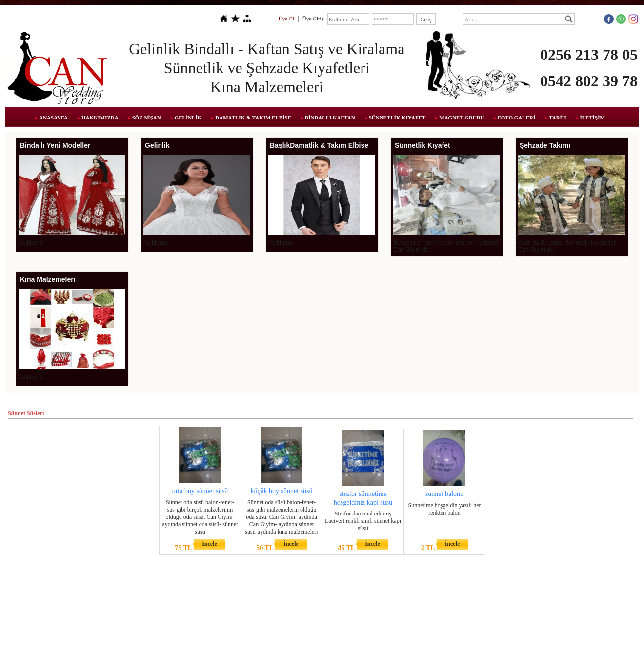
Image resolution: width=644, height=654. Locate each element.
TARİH (557, 118)
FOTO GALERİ (516, 118)
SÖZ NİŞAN (147, 118)
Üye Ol (286, 19)
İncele (210, 544)
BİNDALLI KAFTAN (330, 118)
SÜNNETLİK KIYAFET (397, 118)
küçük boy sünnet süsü (281, 491)
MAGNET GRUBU (462, 118)
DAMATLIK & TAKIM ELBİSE (253, 118)
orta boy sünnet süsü (200, 491)
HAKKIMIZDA (100, 118)
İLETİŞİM (592, 118)
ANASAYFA (53, 118)
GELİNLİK (188, 118)
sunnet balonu (444, 494)
